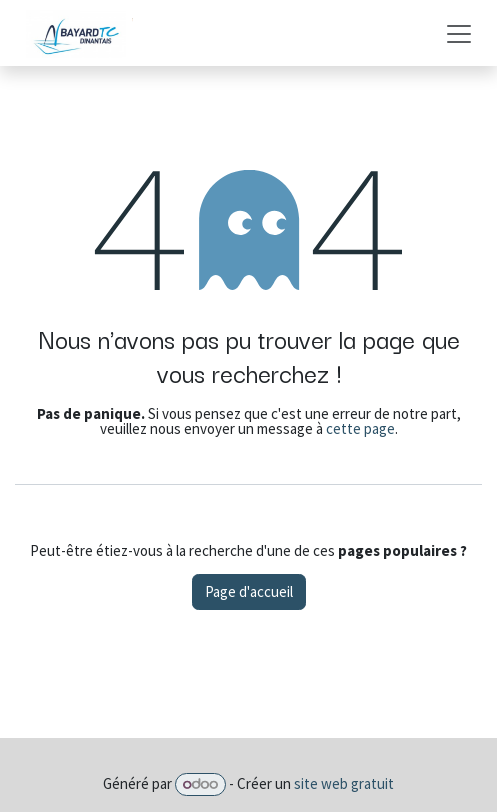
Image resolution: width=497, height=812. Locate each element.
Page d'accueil (249, 591)
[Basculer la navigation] (459, 33)
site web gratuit (344, 783)
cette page (360, 428)
